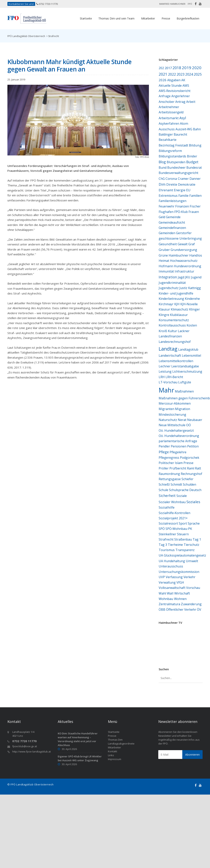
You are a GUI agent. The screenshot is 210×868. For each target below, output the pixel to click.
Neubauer (195, 420)
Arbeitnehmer (169, 107)
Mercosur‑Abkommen (175, 403)
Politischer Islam (171, 463)
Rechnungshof (191, 474)
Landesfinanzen (170, 336)
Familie (183, 196)
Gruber (164, 250)
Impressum (115, 759)
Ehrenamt (166, 190)
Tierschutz (191, 545)
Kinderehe (192, 299)
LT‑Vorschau (168, 382)
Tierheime (175, 545)
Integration (168, 277)
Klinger (194, 309)
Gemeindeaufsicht (172, 222)
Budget (192, 162)
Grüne (163, 255)
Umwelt (192, 561)
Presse (166, 18)
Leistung (165, 371)
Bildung (195, 145)
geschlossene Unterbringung (180, 238)
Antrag (180, 102)
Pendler (164, 446)
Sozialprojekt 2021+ (173, 518)
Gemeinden (167, 233)
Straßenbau (183, 539)
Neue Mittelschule (172, 425)
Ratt (198, 468)
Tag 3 (163, 545)
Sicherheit (167, 496)
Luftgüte (185, 382)
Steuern (183, 534)
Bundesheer (176, 168)
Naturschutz (168, 420)
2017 (168, 68)
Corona (171, 179)
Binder (192, 156)
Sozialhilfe (167, 507)
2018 (177, 68)
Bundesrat (194, 168)
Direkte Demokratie (181, 184)
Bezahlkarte (168, 140)
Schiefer (187, 479)
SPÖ (162, 529)
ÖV (199, 610)
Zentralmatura (169, 604)
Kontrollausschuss (172, 325)
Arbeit (191, 102)
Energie (180, 190)
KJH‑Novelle (189, 304)
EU (188, 190)
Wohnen (180, 599)
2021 (163, 74)
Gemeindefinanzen (172, 228)
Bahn (197, 129)
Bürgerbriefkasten (188, 18)
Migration (183, 409)
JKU (188, 277)
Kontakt (113, 751)
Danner (195, 179)
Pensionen (179, 446)
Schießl (164, 484)
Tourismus (167, 550)
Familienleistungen (173, 201)
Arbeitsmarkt (169, 118)
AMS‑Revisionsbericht (175, 91)
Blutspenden (176, 162)
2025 (198, 74)
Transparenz (185, 550)
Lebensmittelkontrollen (176, 361)
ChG (162, 179)
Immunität (166, 271)
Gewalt (183, 244)
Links (111, 755)
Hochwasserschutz (184, 261)
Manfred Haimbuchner (172, 4)
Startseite (86, 18)
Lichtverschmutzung (187, 371)
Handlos (196, 255)
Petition (193, 446)
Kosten (192, 325)
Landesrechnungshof (175, 342)
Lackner (184, 331)
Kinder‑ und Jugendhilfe (176, 293)
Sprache (194, 523)
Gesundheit (168, 244)
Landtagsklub (188, 349)
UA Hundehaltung (172, 561)
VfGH (180, 582)
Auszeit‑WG (184, 129)
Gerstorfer (184, 233)
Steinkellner (167, 534)
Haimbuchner (179, 255)
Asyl (183, 118)
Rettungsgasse (170, 479)
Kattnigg (194, 288)
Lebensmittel (191, 355)
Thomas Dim (115, 740)
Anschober (167, 102)
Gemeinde (173, 217)
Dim (162, 184)
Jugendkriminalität (172, 283)
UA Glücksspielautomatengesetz (182, 555)
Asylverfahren (169, 123)
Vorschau (193, 588)
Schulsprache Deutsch (185, 490)
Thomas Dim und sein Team (116, 18)
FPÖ (190, 4)
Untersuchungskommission (179, 572)
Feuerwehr (167, 206)
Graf (192, 244)
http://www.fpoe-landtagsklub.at (32, 752)
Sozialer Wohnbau (172, 502)
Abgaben (174, 80)
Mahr (166, 390)
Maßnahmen (184, 391)
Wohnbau (166, 599)
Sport (183, 523)
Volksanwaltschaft (172, 588)
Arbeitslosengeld (171, 112)
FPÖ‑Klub (181, 212)
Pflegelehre (178, 452)
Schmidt (176, 484)
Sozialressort (168, 523)
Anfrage (165, 96)
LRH (162, 377)
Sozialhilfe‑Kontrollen (174, 513)
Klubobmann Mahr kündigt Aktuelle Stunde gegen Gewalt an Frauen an (69, 65)
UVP (162, 577)
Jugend (196, 277)
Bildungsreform (170, 151)
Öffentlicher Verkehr (181, 610)
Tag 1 (197, 539)
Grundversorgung (184, 250)
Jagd (181, 277)
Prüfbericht (178, 468)
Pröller (164, 468)
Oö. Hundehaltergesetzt (176, 430)
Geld (162, 217)
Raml (191, 468)
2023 (181, 74)
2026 (163, 80)
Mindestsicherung (172, 414)
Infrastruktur (184, 271)
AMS (186, 86)
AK (183, 80)
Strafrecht (166, 539)
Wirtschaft (182, 593)
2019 (187, 68)
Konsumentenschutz (174, 320)
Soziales (193, 502)
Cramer (183, 179)
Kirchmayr (166, 304)
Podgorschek (190, 458)
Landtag (168, 349)
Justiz (183, 288)
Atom (184, 123)
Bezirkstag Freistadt (173, 145)
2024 (189, 74)
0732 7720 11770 (48, 4)
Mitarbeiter (148, 18)
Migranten (166, 409)
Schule (163, 490)
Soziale (182, 496)
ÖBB (162, 610)
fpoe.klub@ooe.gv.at (25, 746)
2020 (197, 68)
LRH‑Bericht (174, 377)
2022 (172, 74)
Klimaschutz (180, 309)
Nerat (182, 420)
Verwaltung (167, 582)
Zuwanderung (191, 604)
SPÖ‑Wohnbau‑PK (179, 529)
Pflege (164, 452)
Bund (163, 168)
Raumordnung (169, 474)
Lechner (165, 366)
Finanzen (182, 206)
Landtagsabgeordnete (121, 744)
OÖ (189, 425)
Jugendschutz (169, 288)
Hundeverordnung (188, 266)
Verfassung (174, 577)
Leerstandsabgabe (185, 366)
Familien (195, 196)
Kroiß (163, 331)
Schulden (190, 484)
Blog (162, 162)
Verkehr (189, 577)
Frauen (194, 212)
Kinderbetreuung (171, 299)
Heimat (164, 261)
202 (161, 68)
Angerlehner (181, 96)
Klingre (164, 315)
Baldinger (166, 134)
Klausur (164, 309)
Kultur (172, 331)
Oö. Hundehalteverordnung (179, 436)
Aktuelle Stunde (170, 86)
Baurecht (180, 134)
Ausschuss (167, 129)
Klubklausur (179, 315)
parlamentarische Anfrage (178, 441)
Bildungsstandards (172, 156)
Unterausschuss (171, 566)
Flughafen (166, 212)
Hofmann (166, 266)
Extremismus (168, 196)
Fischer (195, 206)
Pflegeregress (169, 458)
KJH (177, 304)
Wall (170, 593)
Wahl (162, 593)
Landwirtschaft (170, 355)
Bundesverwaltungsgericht (178, 173)
